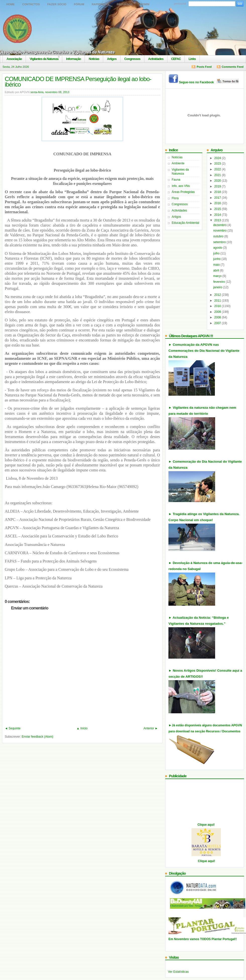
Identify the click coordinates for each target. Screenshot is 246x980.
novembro (220, 231)
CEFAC (176, 59)
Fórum (79, 4)
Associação (14, 59)
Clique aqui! (206, 825)
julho (217, 253)
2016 (218, 203)
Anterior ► (151, 728)
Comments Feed (233, 67)
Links (192, 59)
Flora (175, 198)
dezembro (220, 225)
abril (216, 270)
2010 (218, 306)
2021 (218, 175)
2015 (218, 209)
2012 (218, 295)
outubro (219, 236)
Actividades (156, 59)
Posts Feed (204, 67)
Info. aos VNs (181, 186)
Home (11, 4)
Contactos (31, 4)
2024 (218, 158)
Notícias (94, 59)
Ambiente (178, 163)
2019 (218, 186)
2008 (218, 317)
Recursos (125, 4)
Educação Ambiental (185, 223)
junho (217, 259)
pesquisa (180, 4)
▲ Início (82, 728)
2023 (218, 164)
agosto (218, 248)
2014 (218, 215)
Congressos (132, 59)
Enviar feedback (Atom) (37, 737)
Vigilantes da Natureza (44, 59)
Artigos (112, 59)
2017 (218, 198)
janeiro (218, 287)
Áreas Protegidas (183, 192)
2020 (218, 181)
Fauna (176, 180)
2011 (218, 301)
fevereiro (219, 282)
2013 (218, 220)
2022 (218, 169)
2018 (218, 192)
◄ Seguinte (13, 728)
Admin (145, 4)
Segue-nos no (209, 82)
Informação (73, 59)
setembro (220, 242)
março (218, 276)
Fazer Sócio (57, 4)
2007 (218, 323)
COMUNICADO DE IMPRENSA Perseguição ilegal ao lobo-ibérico (78, 82)
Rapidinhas (100, 4)
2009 (218, 312)
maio (217, 265)
